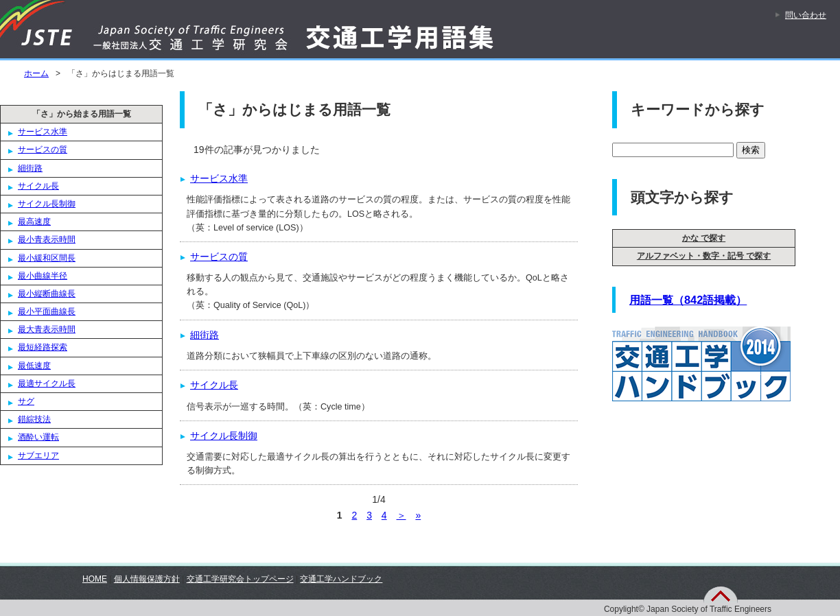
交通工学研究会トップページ (240, 579)
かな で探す (704, 238)
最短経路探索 (43, 347)
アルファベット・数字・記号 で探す (704, 256)
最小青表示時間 (47, 239)
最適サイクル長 (47, 383)
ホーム (36, 73)
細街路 (30, 168)
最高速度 (34, 222)
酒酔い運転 (38, 437)
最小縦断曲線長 (47, 294)
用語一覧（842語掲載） (688, 300)
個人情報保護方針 (147, 579)
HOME (95, 579)
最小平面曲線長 (47, 311)
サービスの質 (43, 150)
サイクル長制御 (47, 204)
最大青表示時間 (47, 329)
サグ (26, 401)
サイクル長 (38, 186)
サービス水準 (43, 132)
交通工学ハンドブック (341, 579)
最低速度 (34, 366)
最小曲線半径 (43, 276)
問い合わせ (806, 15)
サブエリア (38, 455)
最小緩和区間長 (47, 258)
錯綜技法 (34, 419)
